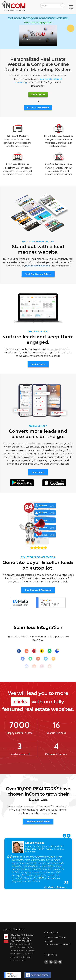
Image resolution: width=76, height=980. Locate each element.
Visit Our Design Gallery (38, 274)
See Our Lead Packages (38, 590)
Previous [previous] (64, 836)
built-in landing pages (38, 266)
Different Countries (56, 754)
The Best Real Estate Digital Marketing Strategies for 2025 (22, 938)
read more (20, 960)
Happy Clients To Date (20, 733)
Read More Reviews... (56, 887)
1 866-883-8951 (60, 938)
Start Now (38, 95)
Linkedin (55, 962)
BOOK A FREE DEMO (38, 108)
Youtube (60, 962)
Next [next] (69, 836)
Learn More (38, 472)
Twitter (51, 962)
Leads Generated (20, 754)
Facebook (46, 962)
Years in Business (56, 733)
